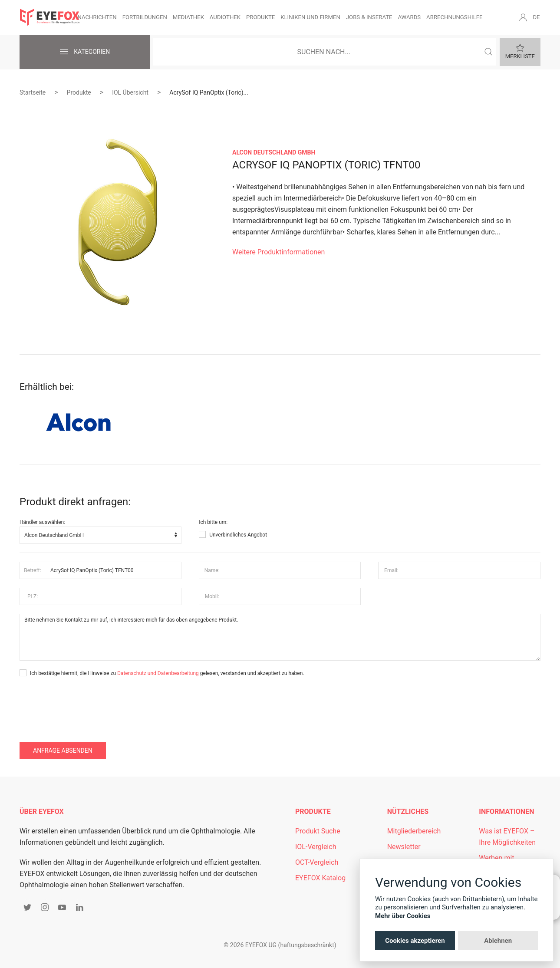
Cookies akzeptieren (415, 941)
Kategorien (85, 53)
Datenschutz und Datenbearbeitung (158, 673)
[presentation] (86, 703)
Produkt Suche (318, 831)
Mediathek (188, 17)
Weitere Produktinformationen (278, 252)
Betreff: (32, 570)
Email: (391, 570)
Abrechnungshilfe (455, 17)
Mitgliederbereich (414, 831)
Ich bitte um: (213, 522)
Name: (212, 570)
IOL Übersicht (130, 92)
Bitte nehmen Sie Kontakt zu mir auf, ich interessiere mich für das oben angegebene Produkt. (280, 637)
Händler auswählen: (42, 522)
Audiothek (225, 17)
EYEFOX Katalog (320, 878)
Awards (409, 17)
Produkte (260, 17)
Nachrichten (97, 17)
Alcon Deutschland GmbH (274, 152)
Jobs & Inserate (369, 17)
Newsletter (404, 847)
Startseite (33, 92)
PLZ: (33, 596)
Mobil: (212, 596)
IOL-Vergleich (316, 847)
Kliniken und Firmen (310, 17)
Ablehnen (498, 941)
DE (536, 17)
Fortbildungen (145, 17)
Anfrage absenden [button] (63, 751)
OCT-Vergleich (317, 862)
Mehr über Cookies (403, 916)
